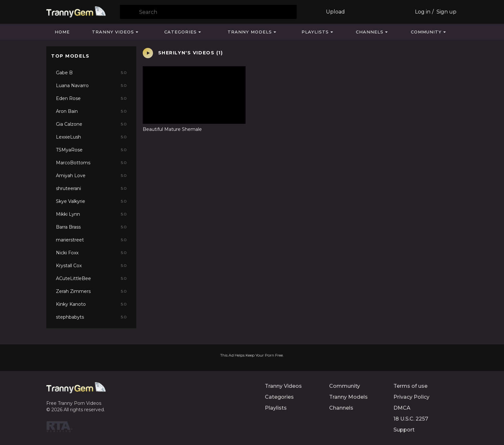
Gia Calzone (91, 124)
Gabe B (91, 73)
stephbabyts (91, 317)
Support (404, 430)
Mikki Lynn (91, 214)
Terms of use (410, 386)
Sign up (446, 12)
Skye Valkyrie (91, 201)
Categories (180, 32)
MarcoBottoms (91, 163)
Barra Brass (91, 227)
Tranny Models (250, 32)
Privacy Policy (411, 397)
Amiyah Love (91, 176)
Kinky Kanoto (91, 304)
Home (62, 32)
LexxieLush (91, 137)
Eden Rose (91, 98)
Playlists (315, 32)
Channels (370, 32)
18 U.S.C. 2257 (411, 419)
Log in (423, 12)
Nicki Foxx (91, 253)
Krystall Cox (91, 266)
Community (426, 32)
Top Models (70, 56)
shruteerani (91, 188)
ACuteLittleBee (91, 278)
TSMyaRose (91, 150)
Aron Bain (91, 111)
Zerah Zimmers (91, 291)
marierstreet (91, 240)
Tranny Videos (113, 32)
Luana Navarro (91, 86)
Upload (335, 12)
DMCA (402, 408)
